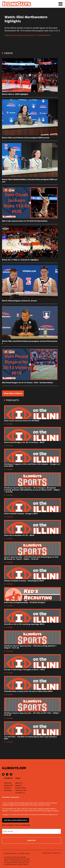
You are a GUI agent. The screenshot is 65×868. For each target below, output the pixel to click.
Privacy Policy (21, 788)
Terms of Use (21, 790)
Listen (9, 424)
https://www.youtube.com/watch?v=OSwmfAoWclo (27, 35)
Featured (8, 783)
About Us (19, 783)
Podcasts (8, 790)
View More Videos (13, 393)
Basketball (8, 785)
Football (7, 788)
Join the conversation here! (16, 820)
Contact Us (20, 793)
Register (19, 785)
